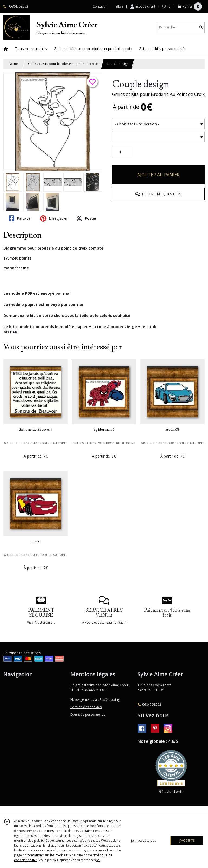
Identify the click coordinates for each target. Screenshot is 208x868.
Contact (99, 6)
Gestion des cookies (86, 707)
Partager (20, 218)
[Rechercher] (201, 27)
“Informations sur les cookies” (45, 855)
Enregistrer (54, 218)
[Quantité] (122, 152)
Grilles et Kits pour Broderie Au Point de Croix (158, 94)
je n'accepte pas (144, 841)
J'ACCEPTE (187, 841)
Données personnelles (88, 715)
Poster (86, 218)
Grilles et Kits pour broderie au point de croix (63, 64)
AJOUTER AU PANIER (158, 175)
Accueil (14, 64)
